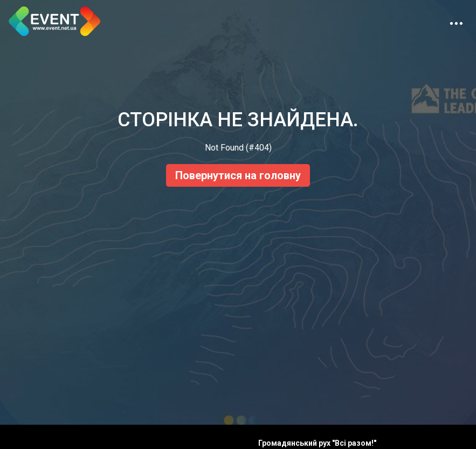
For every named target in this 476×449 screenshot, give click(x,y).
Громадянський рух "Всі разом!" (317, 443)
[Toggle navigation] (456, 21)
